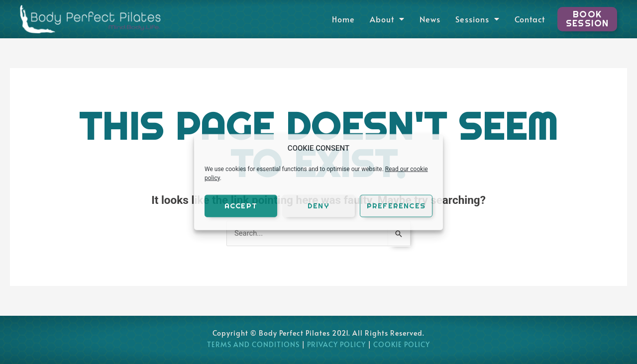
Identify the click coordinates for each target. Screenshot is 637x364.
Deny (318, 206)
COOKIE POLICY (402, 345)
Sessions (477, 19)
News (429, 19)
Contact (529, 19)
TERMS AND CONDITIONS (253, 345)
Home (342, 19)
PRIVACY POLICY (336, 345)
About (386, 19)
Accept (241, 206)
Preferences (396, 206)
